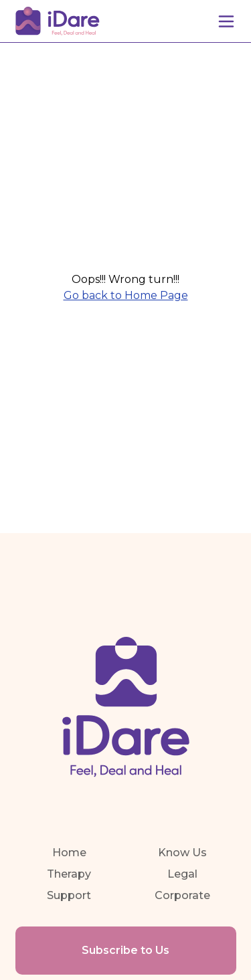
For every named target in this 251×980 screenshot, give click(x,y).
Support (69, 895)
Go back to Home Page (126, 295)
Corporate (182, 895)
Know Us (182, 853)
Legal (182, 874)
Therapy (69, 874)
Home (69, 853)
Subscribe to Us (125, 950)
